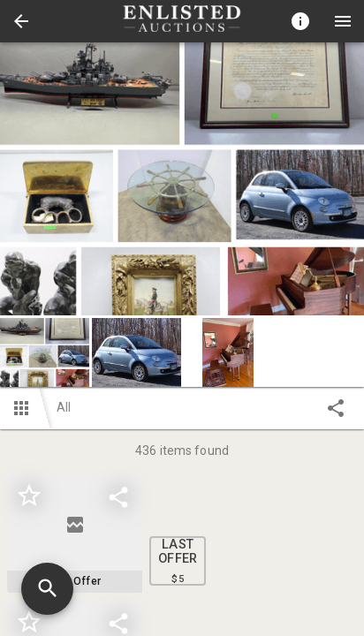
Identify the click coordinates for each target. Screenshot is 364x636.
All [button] (64, 407)
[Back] (21, 21)
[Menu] (343, 21)
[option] (182, 179)
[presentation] (182, 21)
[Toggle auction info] (300, 21)
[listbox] (182, 179)
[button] (21, 21)
